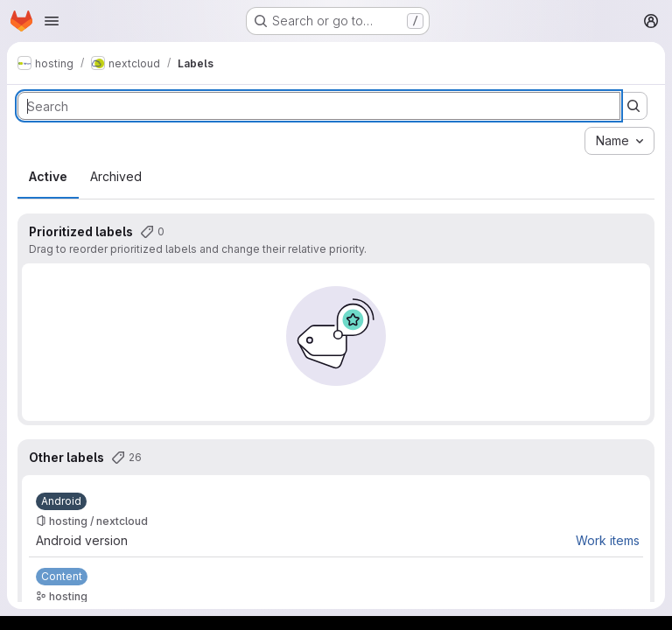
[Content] (62, 577)
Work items (608, 540)
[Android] (61, 501)
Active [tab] (48, 176)
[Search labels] (319, 106)
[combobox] (619, 141)
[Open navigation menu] (52, 21)
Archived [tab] (116, 176)
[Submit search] (633, 106)
